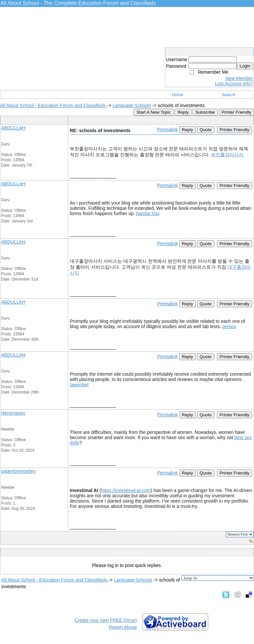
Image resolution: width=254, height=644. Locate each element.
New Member (239, 78)
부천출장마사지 (227, 155)
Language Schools (132, 105)
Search (228, 95)
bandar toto (148, 213)
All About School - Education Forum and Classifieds (54, 105)
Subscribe (205, 112)
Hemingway (13, 413)
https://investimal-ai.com (126, 490)
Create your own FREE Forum (106, 620)
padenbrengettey (18, 471)
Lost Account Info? (234, 84)
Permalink (167, 130)
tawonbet (79, 385)
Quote (206, 130)
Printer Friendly (236, 112)
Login (245, 66)
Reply (183, 112)
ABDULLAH (13, 128)
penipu (229, 326)
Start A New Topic (153, 112)
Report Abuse (123, 627)
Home (178, 95)
